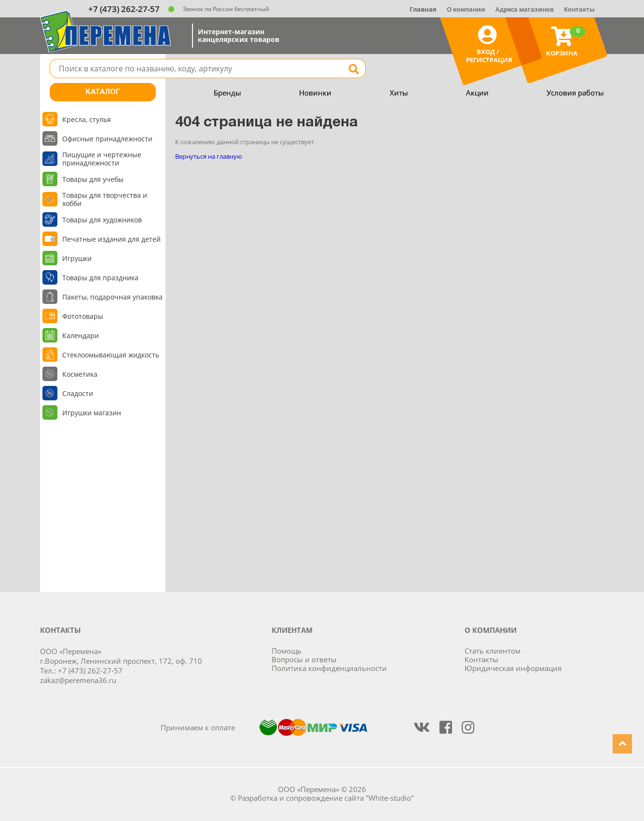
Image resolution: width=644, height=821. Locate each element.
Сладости (78, 393)
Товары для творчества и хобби (105, 199)
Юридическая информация (513, 668)
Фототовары (83, 316)
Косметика (80, 374)
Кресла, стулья (87, 119)
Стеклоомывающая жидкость (111, 355)
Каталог (103, 92)
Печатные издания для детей (111, 239)
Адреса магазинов (525, 9)
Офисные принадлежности (107, 139)
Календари (81, 335)
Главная (423, 9)
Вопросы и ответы (304, 659)
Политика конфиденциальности (329, 668)
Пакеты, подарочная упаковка (112, 297)
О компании (466, 9)
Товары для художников (102, 220)
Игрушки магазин (92, 413)
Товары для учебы (93, 179)
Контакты (579, 9)
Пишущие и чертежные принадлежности (102, 159)
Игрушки (77, 258)
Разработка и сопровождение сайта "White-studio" (326, 798)
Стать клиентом (493, 651)
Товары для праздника (100, 278)
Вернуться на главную (209, 156)
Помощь (287, 651)
